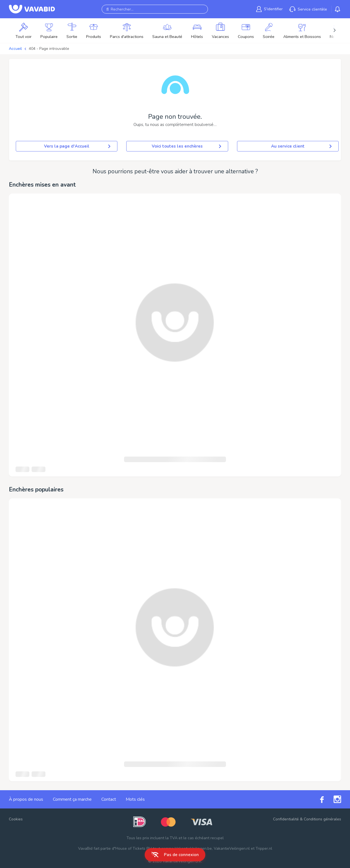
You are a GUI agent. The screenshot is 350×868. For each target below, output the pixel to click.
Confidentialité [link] (286, 819)
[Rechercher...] (155, 9)
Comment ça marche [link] (72, 799)
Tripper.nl (264, 848)
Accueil (15, 49)
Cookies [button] (16, 819)
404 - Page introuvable (49, 49)
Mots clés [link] (135, 799)
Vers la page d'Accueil (77, 146)
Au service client (301, 146)
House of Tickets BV (134, 848)
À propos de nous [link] (26, 799)
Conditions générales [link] (322, 819)
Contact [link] (109, 799)
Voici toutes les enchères (186, 146)
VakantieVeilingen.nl (232, 848)
